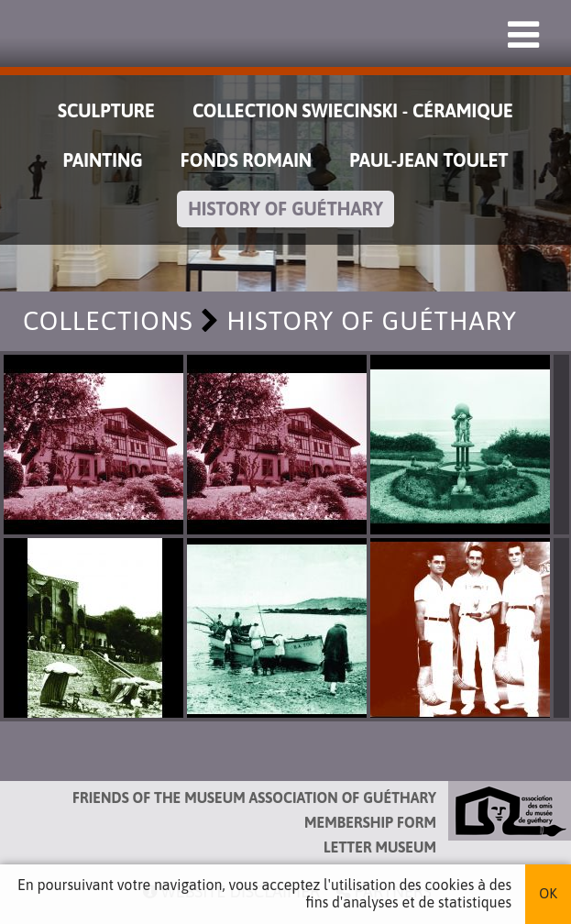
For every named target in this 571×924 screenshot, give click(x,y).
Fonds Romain (247, 160)
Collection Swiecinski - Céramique (353, 110)
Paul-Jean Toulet (428, 160)
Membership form (370, 822)
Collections (108, 321)
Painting (102, 160)
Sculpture (106, 110)
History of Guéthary (285, 209)
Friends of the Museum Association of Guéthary (254, 797)
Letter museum (380, 847)
